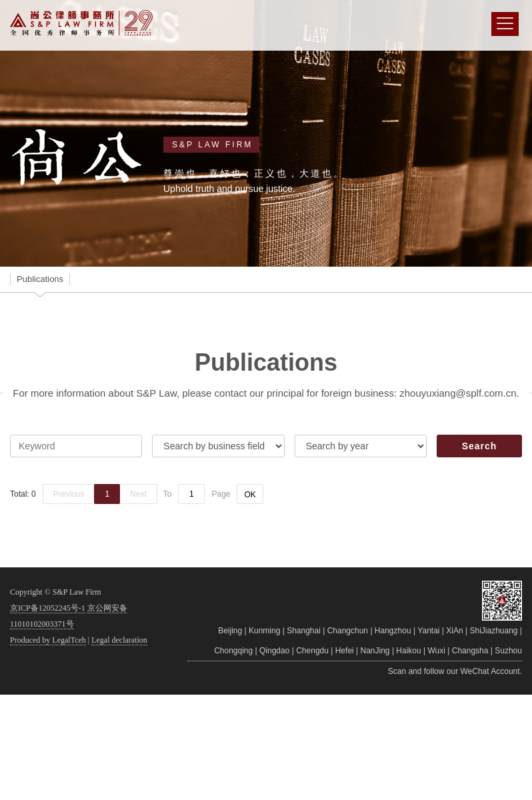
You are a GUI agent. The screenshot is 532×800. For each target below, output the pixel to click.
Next (138, 494)
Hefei (345, 651)
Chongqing (233, 651)
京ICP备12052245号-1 (48, 608)
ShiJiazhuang (493, 631)
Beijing (230, 631)
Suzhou (508, 651)
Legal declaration (119, 640)
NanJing (375, 651)
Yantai (428, 631)
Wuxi (437, 651)
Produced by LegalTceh (48, 640)
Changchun (348, 631)
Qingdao (274, 651)
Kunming (264, 631)
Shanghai (304, 631)
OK (250, 495)
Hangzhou (393, 631)
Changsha (470, 651)
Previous (69, 494)
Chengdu (312, 651)
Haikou (408, 651)
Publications (40, 279)
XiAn (454, 631)
